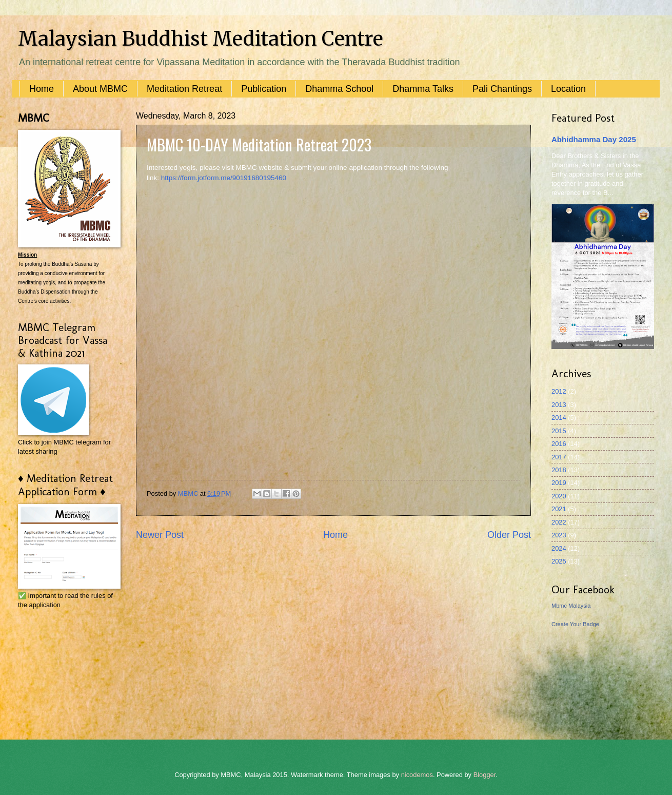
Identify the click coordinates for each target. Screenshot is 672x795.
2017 (559, 457)
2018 (559, 470)
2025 (559, 561)
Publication (264, 89)
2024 (559, 548)
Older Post (509, 535)
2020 (559, 496)
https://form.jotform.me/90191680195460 (224, 178)
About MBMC (100, 89)
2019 (559, 483)
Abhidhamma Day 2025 (594, 139)
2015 (559, 431)
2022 (559, 522)
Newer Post (160, 535)
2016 (559, 444)
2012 (559, 391)
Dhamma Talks (423, 89)
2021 (559, 509)
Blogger (485, 775)
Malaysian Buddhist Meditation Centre (201, 39)
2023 (559, 535)
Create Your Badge (575, 624)
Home (42, 89)
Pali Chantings (502, 89)
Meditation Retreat (184, 89)
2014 (559, 418)
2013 (559, 405)
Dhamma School (339, 89)
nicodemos (417, 775)
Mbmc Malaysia (571, 606)
